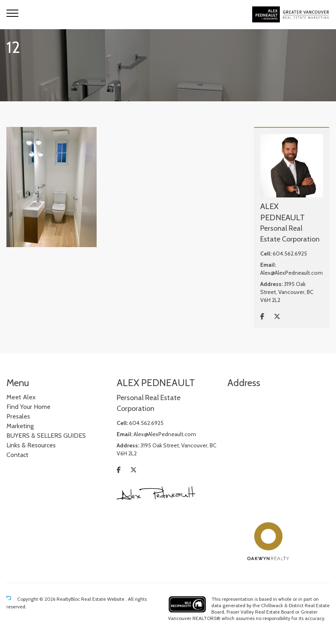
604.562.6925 (290, 254)
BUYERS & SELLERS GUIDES (46, 436)
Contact (17, 455)
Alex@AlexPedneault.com (291, 273)
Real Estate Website (103, 599)
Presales (18, 416)
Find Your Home (28, 407)
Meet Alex (21, 397)
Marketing (20, 426)
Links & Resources (31, 445)
